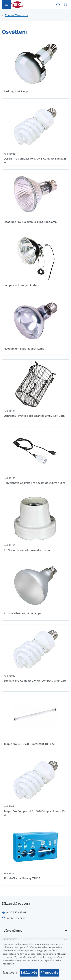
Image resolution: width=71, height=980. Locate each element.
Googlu (31, 954)
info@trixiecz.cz (16, 918)
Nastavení (10, 973)
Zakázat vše (29, 973)
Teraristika (17, 15)
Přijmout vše (49, 973)
